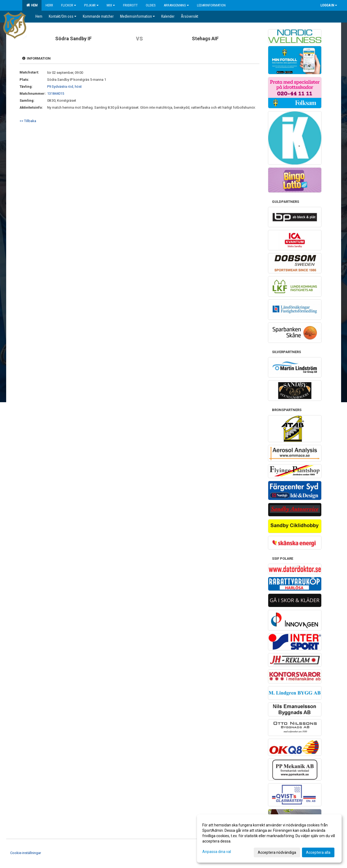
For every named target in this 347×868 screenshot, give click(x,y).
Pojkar (91, 5)
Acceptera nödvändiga (277, 852)
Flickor (69, 5)
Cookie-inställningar (26, 853)
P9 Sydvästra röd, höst (64, 87)
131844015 (56, 94)
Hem (32, 5)
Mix (111, 5)
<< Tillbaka (28, 121)
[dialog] (269, 838)
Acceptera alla (318, 852)
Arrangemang (176, 5)
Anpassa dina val (217, 852)
